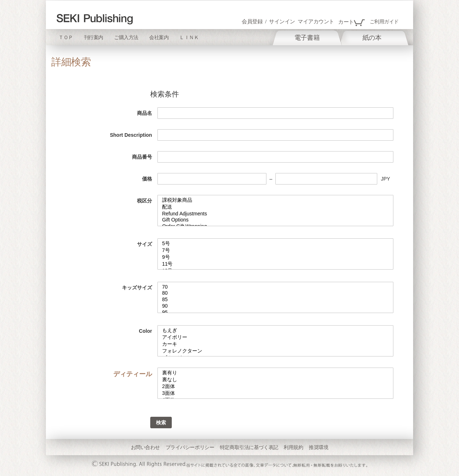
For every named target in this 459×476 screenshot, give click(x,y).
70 (275, 287)
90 (275, 306)
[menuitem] (307, 38)
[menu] (332, 37)
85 (275, 300)
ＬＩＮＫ (189, 38)
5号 (275, 244)
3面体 (275, 394)
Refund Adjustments (275, 214)
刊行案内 (94, 38)
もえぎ (275, 331)
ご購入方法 (126, 38)
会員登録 (252, 22)
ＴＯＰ (66, 38)
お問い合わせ (145, 447)
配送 (275, 207)
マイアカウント (316, 22)
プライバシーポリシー (190, 447)
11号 (275, 264)
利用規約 (293, 447)
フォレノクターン (275, 351)
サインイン (282, 22)
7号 (275, 251)
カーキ (275, 344)
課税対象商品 (275, 200)
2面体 (275, 387)
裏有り (275, 373)
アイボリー (275, 338)
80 (275, 293)
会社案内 (159, 38)
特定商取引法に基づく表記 (249, 447)
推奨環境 (318, 447)
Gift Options (275, 220)
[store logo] (95, 19)
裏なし (275, 380)
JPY (385, 179)
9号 (275, 258)
